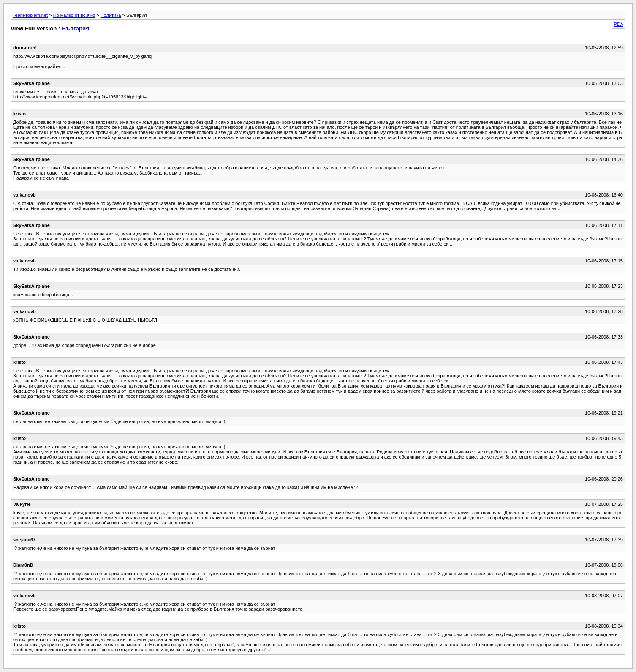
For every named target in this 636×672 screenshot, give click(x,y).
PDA (618, 24)
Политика (111, 15)
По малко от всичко (74, 15)
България (75, 29)
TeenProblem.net (30, 15)
